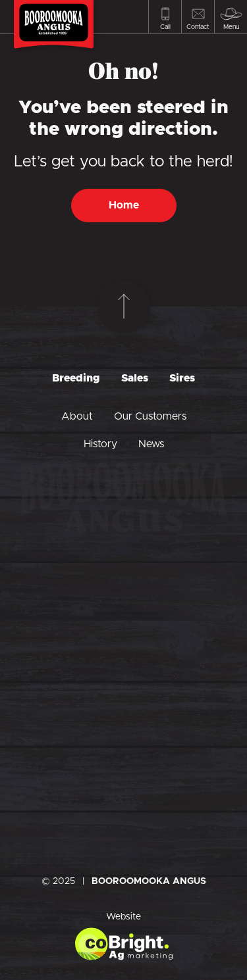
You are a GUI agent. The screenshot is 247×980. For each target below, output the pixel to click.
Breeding (76, 378)
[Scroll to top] (124, 306)
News (151, 444)
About (77, 416)
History (100, 444)
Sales (135, 378)
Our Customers (150, 416)
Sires (182, 378)
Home (124, 205)
